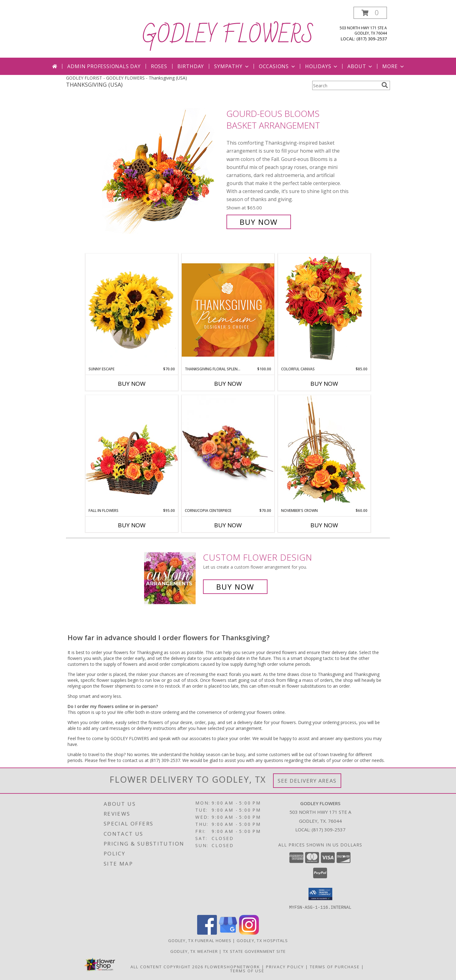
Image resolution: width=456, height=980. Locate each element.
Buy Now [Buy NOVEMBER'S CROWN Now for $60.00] (324, 525)
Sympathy (232, 66)
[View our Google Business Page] (228, 933)
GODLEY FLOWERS (228, 35)
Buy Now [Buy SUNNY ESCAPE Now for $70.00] (132, 384)
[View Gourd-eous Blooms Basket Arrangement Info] (163, 168)
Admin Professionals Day (104, 66)
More (394, 66)
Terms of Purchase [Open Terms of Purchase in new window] (335, 966)
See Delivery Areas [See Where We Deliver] (307, 781)
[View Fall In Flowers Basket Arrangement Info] (132, 451)
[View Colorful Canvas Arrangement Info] (324, 310)
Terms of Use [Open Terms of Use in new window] (247, 970)
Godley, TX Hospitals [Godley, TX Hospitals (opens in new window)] (262, 940)
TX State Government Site (254, 951)
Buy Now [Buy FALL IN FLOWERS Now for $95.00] (132, 525)
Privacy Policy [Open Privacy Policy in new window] (285, 966)
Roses (159, 66)
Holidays (322, 66)
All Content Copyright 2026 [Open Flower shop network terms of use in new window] (167, 966)
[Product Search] (346, 85)
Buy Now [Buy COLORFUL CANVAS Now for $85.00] (324, 384)
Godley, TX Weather (194, 951)
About (360, 66)
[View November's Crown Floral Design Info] (324, 451)
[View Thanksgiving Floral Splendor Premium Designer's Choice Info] (228, 310)
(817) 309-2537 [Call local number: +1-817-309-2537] (372, 39)
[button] (370, 13)
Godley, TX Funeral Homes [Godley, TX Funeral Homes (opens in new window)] (200, 940)
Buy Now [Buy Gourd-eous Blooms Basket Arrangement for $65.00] (259, 222)
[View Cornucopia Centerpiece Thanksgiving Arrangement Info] (228, 451)
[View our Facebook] (207, 933)
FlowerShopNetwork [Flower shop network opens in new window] (232, 966)
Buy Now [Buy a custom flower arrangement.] (235, 587)
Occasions (278, 66)
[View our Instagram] (249, 933)
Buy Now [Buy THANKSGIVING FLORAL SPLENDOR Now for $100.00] (228, 384)
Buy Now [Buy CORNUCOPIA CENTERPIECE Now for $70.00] (228, 525)
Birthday (191, 66)
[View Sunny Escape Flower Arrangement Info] (132, 310)
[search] (385, 85)
